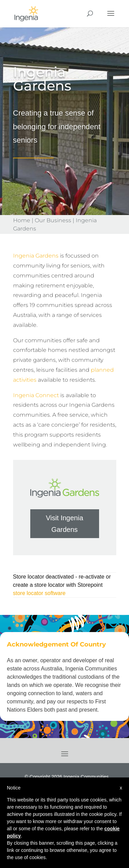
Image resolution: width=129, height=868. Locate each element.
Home (22, 220)
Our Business (53, 220)
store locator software (39, 593)
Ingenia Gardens (36, 256)
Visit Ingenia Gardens (64, 524)
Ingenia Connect (36, 395)
